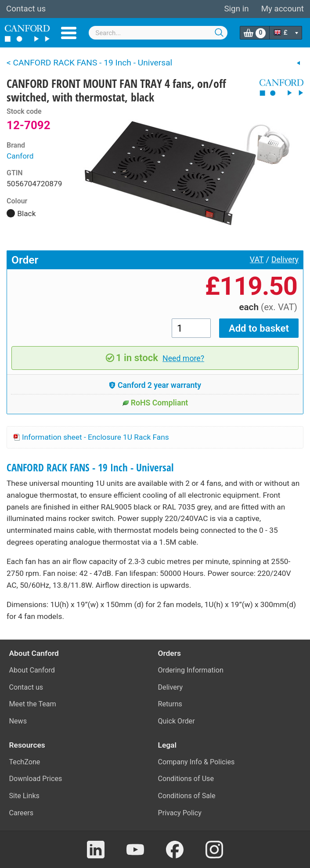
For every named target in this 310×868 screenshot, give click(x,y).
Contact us (26, 9)
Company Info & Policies (196, 762)
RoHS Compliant (155, 403)
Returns (170, 704)
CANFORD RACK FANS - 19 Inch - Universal (90, 468)
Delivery (285, 260)
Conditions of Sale (187, 796)
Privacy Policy (180, 813)
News (18, 721)
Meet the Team (33, 704)
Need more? (183, 358)
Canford (20, 156)
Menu (69, 33)
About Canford (32, 670)
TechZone (25, 762)
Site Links (24, 796)
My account (283, 9)
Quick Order (177, 721)
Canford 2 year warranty (155, 385)
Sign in (236, 9)
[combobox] (158, 33)
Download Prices (36, 779)
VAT (257, 260)
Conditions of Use (186, 779)
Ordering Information (191, 670)
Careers (22, 813)
